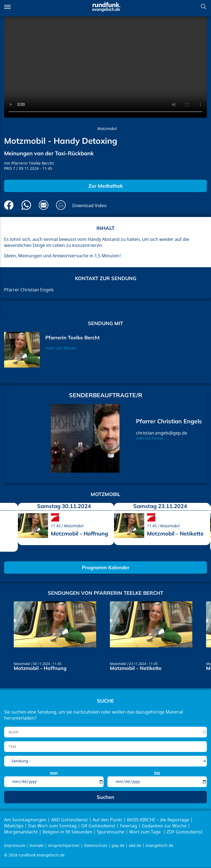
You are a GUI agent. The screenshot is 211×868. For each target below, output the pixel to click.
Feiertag (129, 826)
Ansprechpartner (64, 846)
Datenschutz (96, 846)
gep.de (118, 846)
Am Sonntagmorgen (25, 820)
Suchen (204, 7)
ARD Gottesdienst (70, 820)
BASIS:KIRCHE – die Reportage (158, 820)
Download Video (89, 206)
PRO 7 (10, 169)
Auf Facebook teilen (9, 205)
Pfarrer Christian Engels (169, 421)
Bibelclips (14, 826)
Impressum (15, 846)
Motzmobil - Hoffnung (79, 533)
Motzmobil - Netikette (175, 533)
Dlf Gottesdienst (98, 826)
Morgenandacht (21, 832)
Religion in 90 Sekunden (67, 832)
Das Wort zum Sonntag (52, 826)
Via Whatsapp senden (26, 205)
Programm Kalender (106, 567)
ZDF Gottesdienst (184, 832)
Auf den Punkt (107, 820)
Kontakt (37, 846)
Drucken (61, 205)
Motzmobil (107, 129)
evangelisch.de (159, 846)
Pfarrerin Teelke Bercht (33, 163)
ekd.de (135, 846)
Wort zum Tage (145, 832)
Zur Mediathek (106, 186)
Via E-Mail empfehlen (44, 205)
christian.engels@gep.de (162, 433)
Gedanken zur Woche (164, 826)
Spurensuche (111, 832)
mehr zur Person (61, 348)
